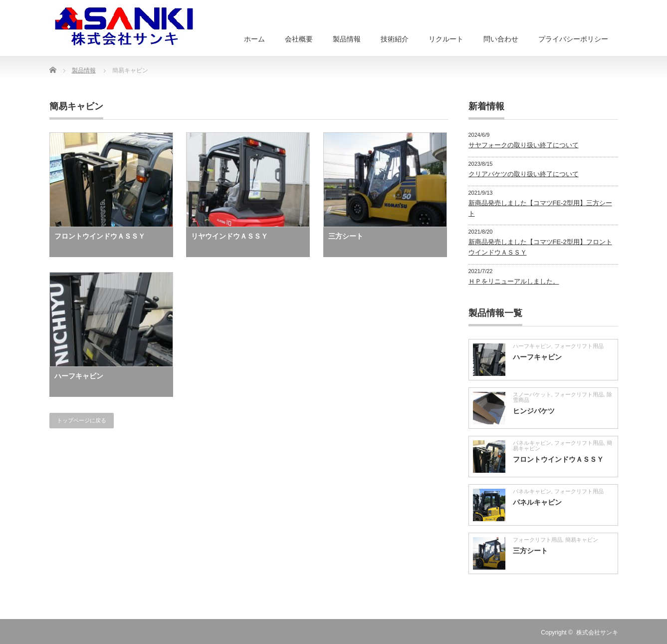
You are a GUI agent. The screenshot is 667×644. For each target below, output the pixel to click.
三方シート (346, 236)
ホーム (254, 39)
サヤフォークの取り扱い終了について (524, 145)
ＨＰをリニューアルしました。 (514, 281)
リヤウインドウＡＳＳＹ (229, 236)
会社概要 (299, 39)
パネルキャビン (532, 443)
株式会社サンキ (597, 633)
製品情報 (347, 39)
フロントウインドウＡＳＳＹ (100, 236)
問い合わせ (501, 39)
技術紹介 (395, 39)
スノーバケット (532, 394)
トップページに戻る (82, 420)
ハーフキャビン (79, 376)
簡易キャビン (582, 540)
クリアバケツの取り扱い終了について (524, 174)
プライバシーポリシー (573, 39)
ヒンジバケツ (534, 411)
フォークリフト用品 (579, 346)
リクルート (446, 39)
